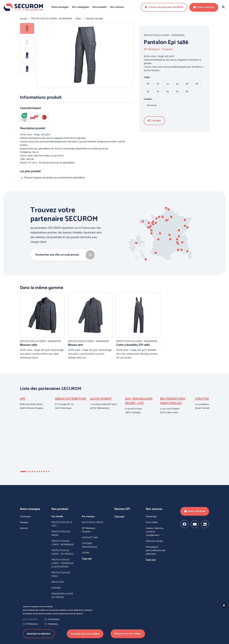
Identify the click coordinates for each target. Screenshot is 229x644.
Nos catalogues (81, 7)
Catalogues (25, 517)
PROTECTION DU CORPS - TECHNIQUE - (63, 552)
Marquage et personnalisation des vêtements (156, 551)
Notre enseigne (60, 7)
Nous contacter (204, 7)
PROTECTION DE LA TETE (62, 524)
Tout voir (87, 559)
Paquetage (151, 517)
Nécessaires (32, 620)
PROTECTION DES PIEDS (61, 575)
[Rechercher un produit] (223, 7)
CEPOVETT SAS (90, 538)
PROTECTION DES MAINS (61, 534)
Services (24, 528)
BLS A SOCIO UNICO (93, 522)
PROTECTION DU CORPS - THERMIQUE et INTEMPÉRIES (63, 563)
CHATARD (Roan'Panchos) (90, 545)
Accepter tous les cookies (85, 635)
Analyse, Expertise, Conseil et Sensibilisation (155, 532)
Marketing (53, 625)
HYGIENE (56, 588)
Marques (24, 522)
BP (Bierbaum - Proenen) (158, 49)
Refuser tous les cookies (128, 635)
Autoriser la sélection (39, 635)
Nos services (117, 7)
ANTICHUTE (58, 582)
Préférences (32, 625)
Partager (154, 121)
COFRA (86, 553)
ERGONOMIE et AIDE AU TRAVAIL (62, 596)
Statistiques (54, 620)
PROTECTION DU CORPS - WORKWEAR (164, 35)
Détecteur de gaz (154, 541)
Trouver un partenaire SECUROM (164, 7)
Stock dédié (152, 522)
